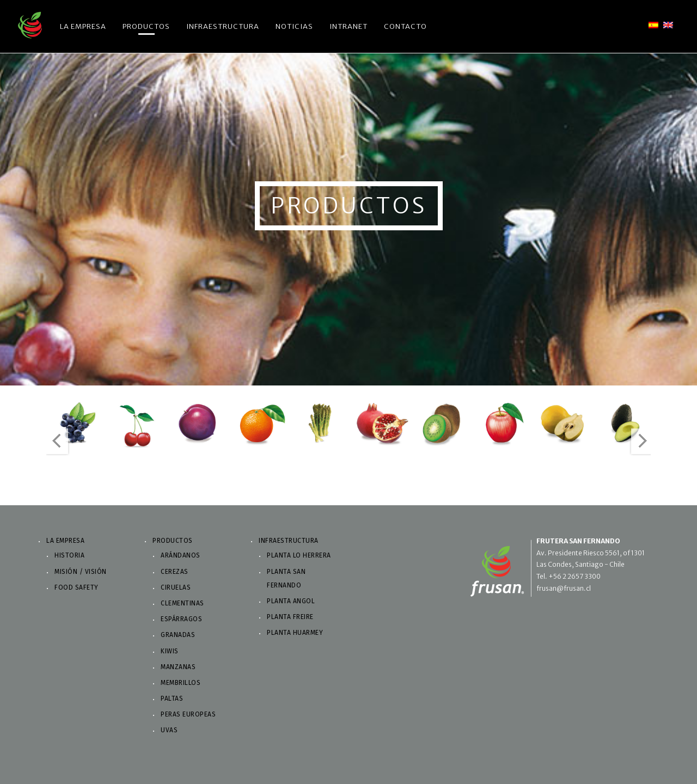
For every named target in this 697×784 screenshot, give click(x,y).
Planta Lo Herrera (299, 555)
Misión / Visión (81, 572)
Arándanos (181, 555)
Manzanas (178, 667)
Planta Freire (290, 617)
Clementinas (182, 603)
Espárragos (181, 619)
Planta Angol (291, 601)
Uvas (169, 730)
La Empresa (83, 26)
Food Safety (77, 587)
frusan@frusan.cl (564, 588)
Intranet (348, 26)
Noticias (294, 26)
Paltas (172, 699)
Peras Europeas (188, 714)
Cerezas (175, 572)
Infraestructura (223, 26)
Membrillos (181, 683)
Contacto (405, 26)
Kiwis (170, 651)
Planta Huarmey (295, 633)
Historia (69, 555)
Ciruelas (176, 587)
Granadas (178, 635)
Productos (146, 26)
